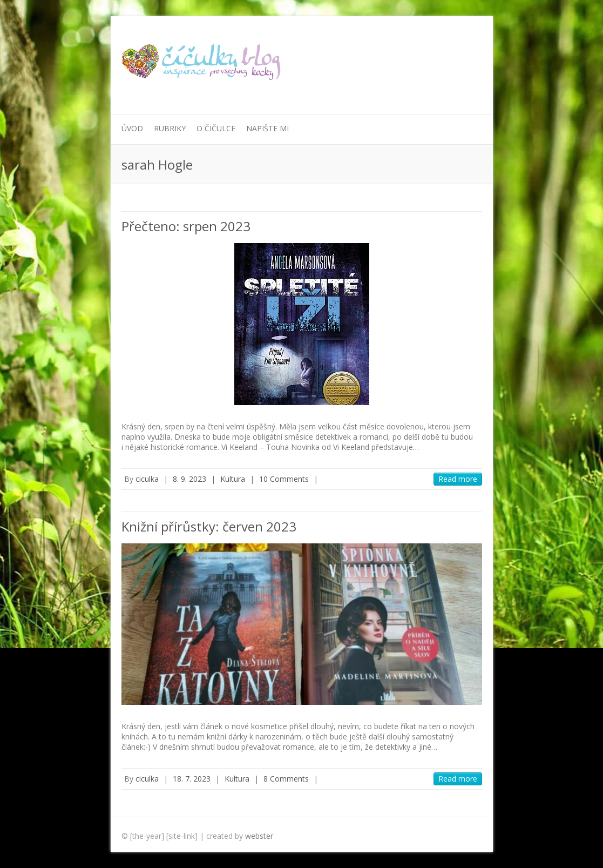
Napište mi (267, 128)
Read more (458, 479)
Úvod (132, 128)
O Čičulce (216, 128)
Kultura (233, 479)
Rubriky (170, 128)
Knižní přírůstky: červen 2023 (209, 526)
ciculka (147, 479)
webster (259, 836)
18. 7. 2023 (192, 779)
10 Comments (284, 479)
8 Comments (286, 779)
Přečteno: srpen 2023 (186, 226)
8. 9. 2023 (189, 479)
